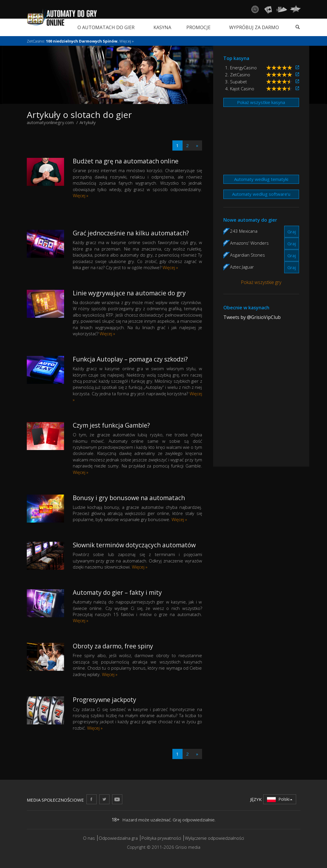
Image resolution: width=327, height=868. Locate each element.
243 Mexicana (244, 231)
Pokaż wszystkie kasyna (261, 102)
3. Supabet (236, 82)
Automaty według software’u (261, 194)
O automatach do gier (106, 27)
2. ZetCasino (238, 75)
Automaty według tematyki (261, 179)
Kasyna (162, 27)
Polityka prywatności (161, 838)
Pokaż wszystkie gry (261, 282)
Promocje (198, 27)
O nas (89, 838)
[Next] (197, 145)
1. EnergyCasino (241, 68)
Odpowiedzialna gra (118, 838)
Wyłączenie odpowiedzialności (214, 838)
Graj (292, 232)
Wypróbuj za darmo (254, 27)
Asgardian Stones (248, 255)
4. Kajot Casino (240, 89)
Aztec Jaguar (242, 267)
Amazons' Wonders (249, 243)
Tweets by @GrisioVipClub (252, 317)
